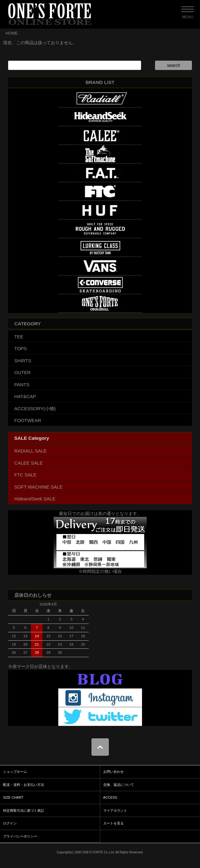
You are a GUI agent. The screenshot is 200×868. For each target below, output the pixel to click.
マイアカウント (115, 810)
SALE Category (32, 438)
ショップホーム (15, 772)
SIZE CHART (13, 797)
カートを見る (113, 823)
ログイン (10, 823)
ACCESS (110, 797)
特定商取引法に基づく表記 (24, 810)
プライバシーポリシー (20, 836)
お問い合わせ (113, 772)
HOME (12, 33)
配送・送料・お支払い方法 (24, 785)
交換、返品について (119, 785)
